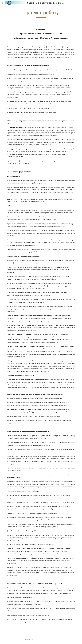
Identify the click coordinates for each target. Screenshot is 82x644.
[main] (41, 14)
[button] (2, 3)
